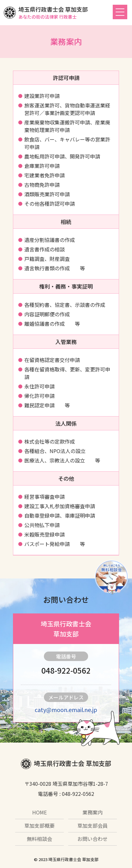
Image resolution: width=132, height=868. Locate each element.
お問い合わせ (93, 839)
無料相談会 (39, 839)
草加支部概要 (39, 825)
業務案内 (93, 812)
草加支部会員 (93, 825)
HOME (39, 812)
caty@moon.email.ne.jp (66, 710)
